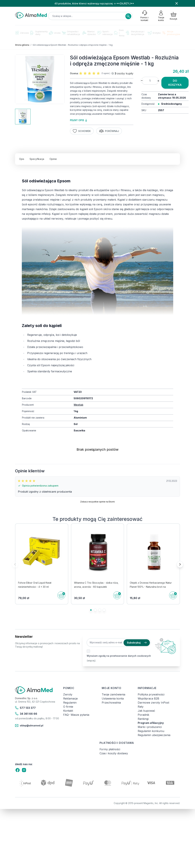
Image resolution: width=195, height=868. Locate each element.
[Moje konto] (161, 16)
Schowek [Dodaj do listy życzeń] (82, 131)
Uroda (55, 33)
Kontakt (68, 711)
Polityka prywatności (151, 694)
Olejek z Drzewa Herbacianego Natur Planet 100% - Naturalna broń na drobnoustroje (151, 587)
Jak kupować (146, 711)
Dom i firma (119, 33)
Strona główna (22, 45)
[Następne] (180, 564)
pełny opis (78, 120)
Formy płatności (110, 749)
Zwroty (68, 694)
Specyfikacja (37, 159)
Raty (141, 707)
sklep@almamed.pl (29, 726)
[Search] (128, 16)
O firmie (68, 707)
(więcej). (91, 661)
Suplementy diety (39, 33)
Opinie (53, 159)
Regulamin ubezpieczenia (154, 735)
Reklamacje (70, 698)
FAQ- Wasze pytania (76, 715)
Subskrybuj (137, 643)
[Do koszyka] (61, 595)
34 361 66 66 (26, 714)
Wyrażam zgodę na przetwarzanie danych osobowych (119, 656)
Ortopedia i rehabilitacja (71, 33)
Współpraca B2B (148, 698)
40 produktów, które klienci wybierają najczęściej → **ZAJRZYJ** (94, 3)
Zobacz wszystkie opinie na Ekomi (97, 502)
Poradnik (143, 715)
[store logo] (31, 15)
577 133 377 (25, 708)
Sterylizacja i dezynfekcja (135, 33)
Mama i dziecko (89, 33)
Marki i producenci (150, 727)
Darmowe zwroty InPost (153, 703)
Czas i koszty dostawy (114, 753)
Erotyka (154, 33)
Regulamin (70, 703)
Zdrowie (22, 33)
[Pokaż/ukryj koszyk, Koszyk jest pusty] (174, 16)
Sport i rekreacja (105, 33)
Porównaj (109, 131)
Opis (22, 159)
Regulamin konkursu (151, 731)
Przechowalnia (111, 703)
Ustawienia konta (113, 698)
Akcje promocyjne (171, 33)
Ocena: (74, 73)
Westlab (78, 405)
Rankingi (143, 719)
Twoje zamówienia (113, 694)
